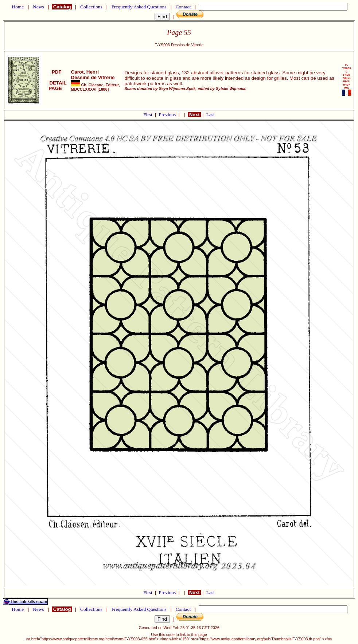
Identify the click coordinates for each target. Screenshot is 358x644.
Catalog (62, 7)
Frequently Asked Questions (139, 7)
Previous (168, 115)
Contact (183, 7)
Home (18, 7)
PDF (57, 72)
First (148, 115)
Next (194, 115)
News (38, 7)
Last (211, 115)
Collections (91, 7)
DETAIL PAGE (57, 86)
